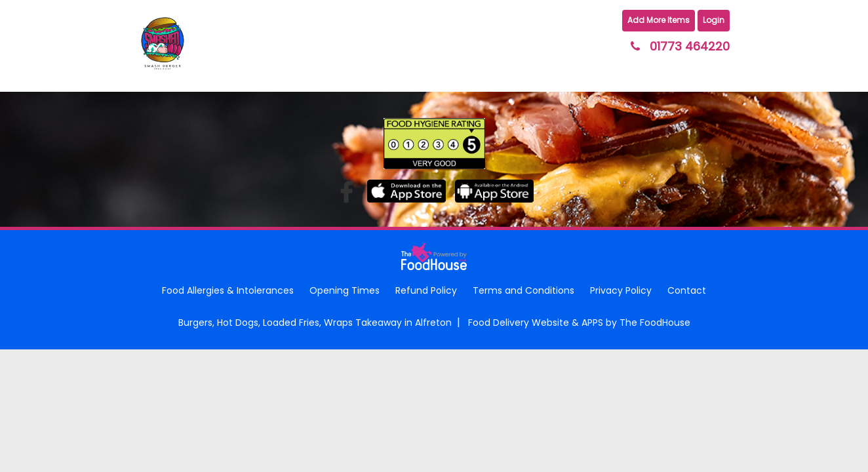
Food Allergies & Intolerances (228, 290)
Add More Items (659, 20)
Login (714, 20)
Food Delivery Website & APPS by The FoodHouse (579, 323)
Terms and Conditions (523, 290)
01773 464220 (690, 46)
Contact (687, 290)
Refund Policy (426, 290)
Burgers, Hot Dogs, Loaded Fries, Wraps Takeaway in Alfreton (315, 323)
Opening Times (345, 290)
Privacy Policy (621, 290)
